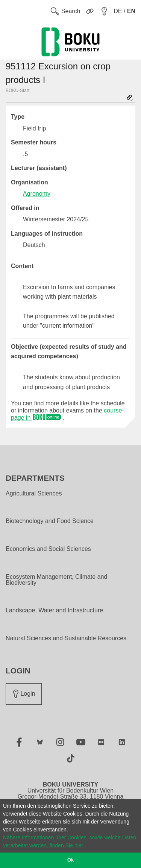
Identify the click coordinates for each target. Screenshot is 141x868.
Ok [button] (70, 860)
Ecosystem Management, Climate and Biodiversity (56, 580)
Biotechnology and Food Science (50, 521)
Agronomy (37, 194)
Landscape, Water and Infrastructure (54, 610)
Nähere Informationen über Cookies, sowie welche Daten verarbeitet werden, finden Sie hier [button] (70, 841)
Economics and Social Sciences (48, 549)
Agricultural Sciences (34, 494)
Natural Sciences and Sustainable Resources (66, 638)
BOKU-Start (17, 90)
